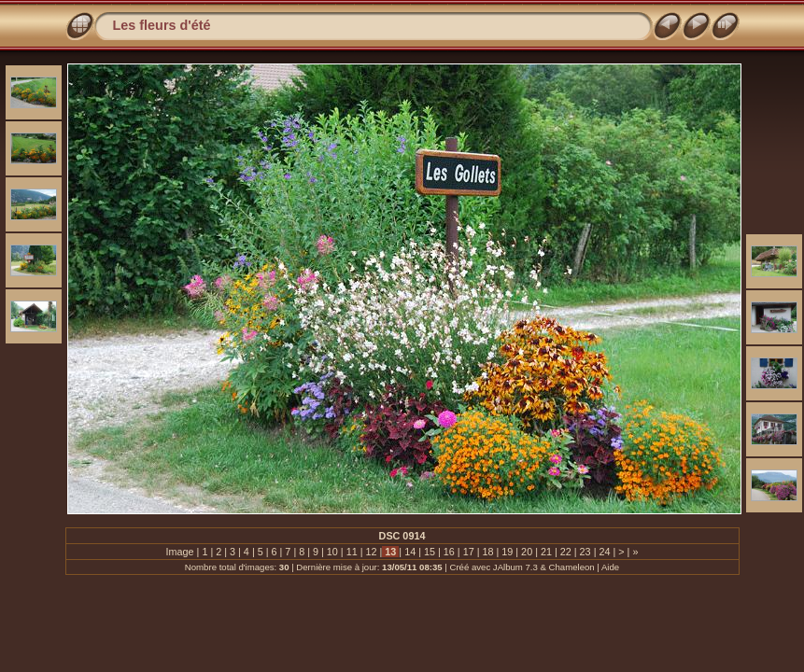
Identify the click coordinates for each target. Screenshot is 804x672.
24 (604, 552)
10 (332, 552)
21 (546, 552)
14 (410, 552)
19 (507, 552)
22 (566, 552)
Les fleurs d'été (162, 25)
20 (527, 552)
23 (585, 552)
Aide (610, 567)
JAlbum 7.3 (515, 567)
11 (352, 552)
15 (430, 552)
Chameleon (572, 567)
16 (449, 552)
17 (469, 552)
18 (487, 552)
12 (372, 552)
